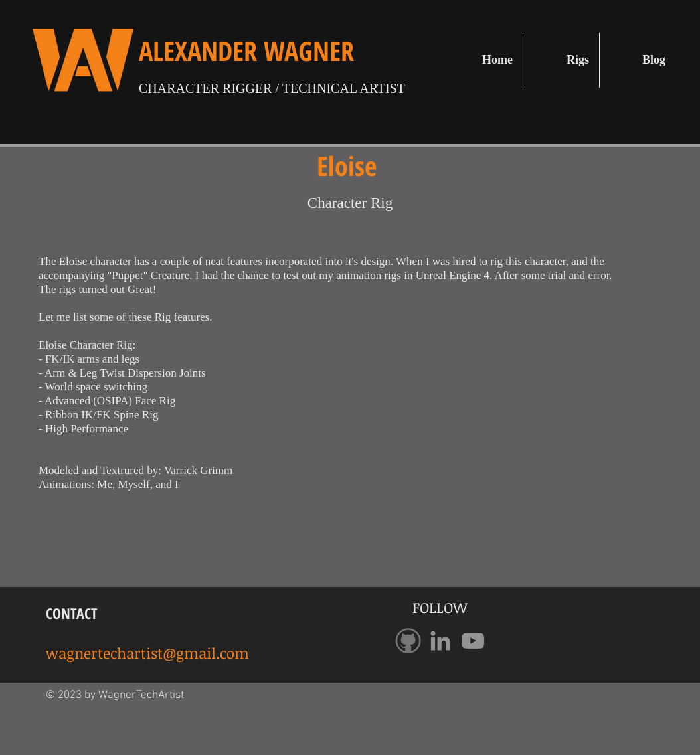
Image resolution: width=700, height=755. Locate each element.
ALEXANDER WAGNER (246, 51)
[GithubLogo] (408, 641)
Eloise (350, 166)
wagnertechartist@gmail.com (147, 653)
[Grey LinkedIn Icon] (440, 641)
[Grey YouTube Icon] (473, 641)
